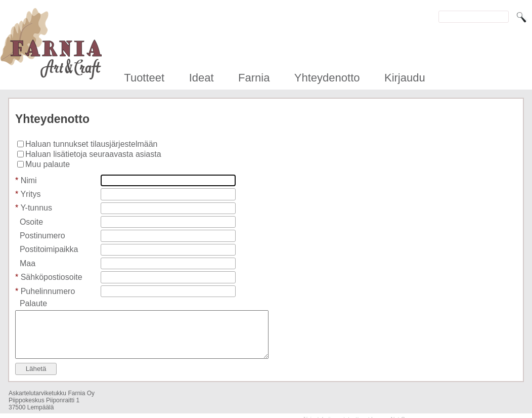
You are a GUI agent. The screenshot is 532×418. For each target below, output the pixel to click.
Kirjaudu (405, 78)
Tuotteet (144, 78)
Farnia (254, 78)
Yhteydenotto (327, 78)
